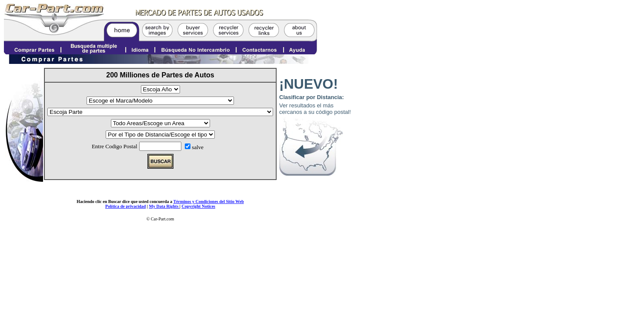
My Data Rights (164, 206)
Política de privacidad (125, 206)
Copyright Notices (199, 206)
